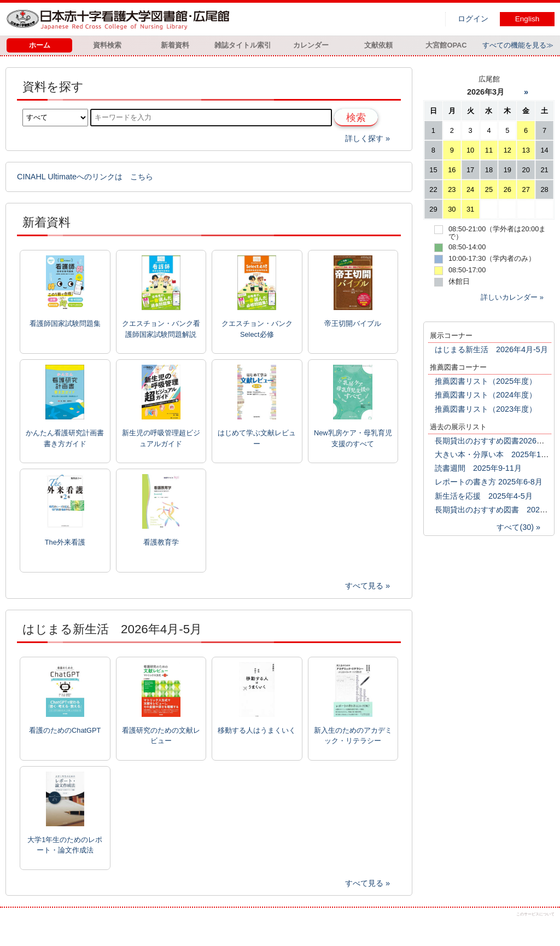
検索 (356, 118)
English (527, 19)
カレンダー (311, 45)
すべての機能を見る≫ (518, 45)
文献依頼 (378, 45)
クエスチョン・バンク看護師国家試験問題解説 (161, 329)
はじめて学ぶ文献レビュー (257, 438)
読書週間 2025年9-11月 (478, 468)
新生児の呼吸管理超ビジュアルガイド (161, 438)
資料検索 (107, 45)
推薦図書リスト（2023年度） (486, 409)
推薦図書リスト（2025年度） (486, 381)
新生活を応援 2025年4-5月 (484, 496)
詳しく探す (364, 138)
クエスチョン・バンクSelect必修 (257, 329)
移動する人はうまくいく (257, 730)
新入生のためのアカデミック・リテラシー (353, 735)
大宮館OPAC (446, 45)
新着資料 (175, 45)
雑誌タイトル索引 (243, 45)
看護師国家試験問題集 (65, 323)
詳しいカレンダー (509, 297)
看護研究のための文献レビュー (161, 735)
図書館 (120, 19)
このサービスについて (535, 914)
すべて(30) (515, 527)
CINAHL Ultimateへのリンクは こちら (85, 177)
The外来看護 (65, 542)
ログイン (473, 19)
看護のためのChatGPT (65, 730)
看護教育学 (161, 542)
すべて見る (364, 586)
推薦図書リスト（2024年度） (486, 395)
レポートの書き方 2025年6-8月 (489, 482)
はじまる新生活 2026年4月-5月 (491, 349)
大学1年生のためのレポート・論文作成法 (65, 845)
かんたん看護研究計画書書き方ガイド (65, 438)
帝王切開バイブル (353, 323)
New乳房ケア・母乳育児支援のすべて (353, 438)
